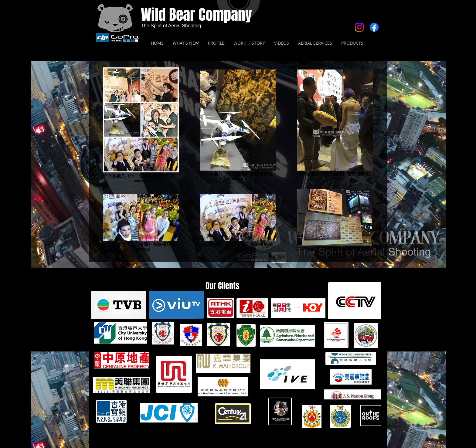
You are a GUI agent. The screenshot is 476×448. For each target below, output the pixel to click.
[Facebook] (374, 27)
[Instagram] (359, 27)
